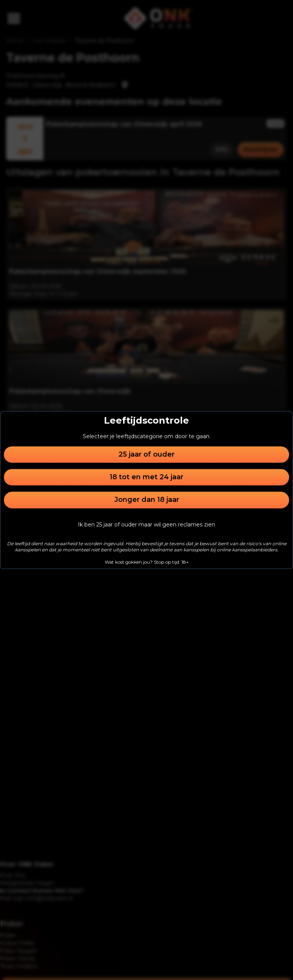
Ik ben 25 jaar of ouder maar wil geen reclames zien (146, 525)
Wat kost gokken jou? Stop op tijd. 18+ (147, 562)
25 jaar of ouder (146, 454)
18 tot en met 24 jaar (146, 477)
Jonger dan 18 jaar (147, 500)
